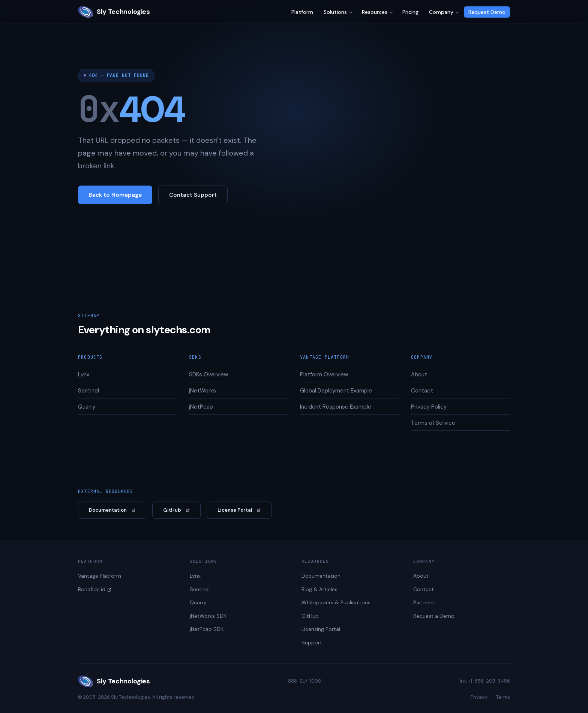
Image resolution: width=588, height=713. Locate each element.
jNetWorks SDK (208, 616)
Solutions (335, 12)
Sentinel (88, 391)
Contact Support (193, 195)
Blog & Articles (319, 589)
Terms (503, 697)
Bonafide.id (92, 589)
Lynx (84, 374)
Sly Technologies (114, 12)
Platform (302, 12)
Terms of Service (433, 423)
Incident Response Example (336, 407)
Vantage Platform (100, 576)
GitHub (172, 510)
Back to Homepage (115, 195)
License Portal (235, 510)
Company (441, 12)
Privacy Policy (429, 407)
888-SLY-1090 (305, 681)
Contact (422, 391)
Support (312, 643)
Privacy (479, 697)
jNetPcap (201, 407)
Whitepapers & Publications (336, 602)
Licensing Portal (321, 629)
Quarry (87, 407)
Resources (375, 12)
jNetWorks (202, 391)
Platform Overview (324, 374)
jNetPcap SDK (207, 629)
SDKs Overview (208, 374)
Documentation (108, 510)
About (419, 374)
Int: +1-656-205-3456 (485, 681)
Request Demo (487, 12)
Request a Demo (434, 616)
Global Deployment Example (336, 391)
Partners (424, 602)
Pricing (410, 12)
